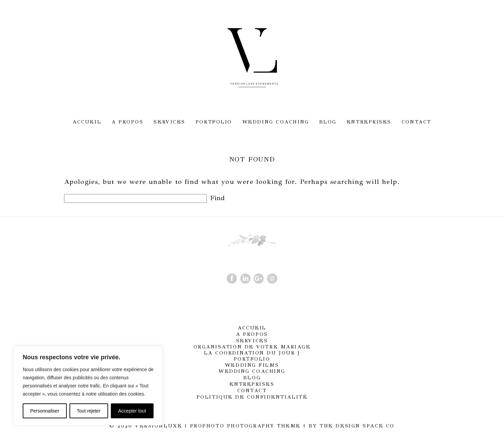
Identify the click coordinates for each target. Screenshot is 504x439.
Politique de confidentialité (252, 397)
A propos (127, 122)
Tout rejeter (89, 411)
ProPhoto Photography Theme (245, 426)
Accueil (87, 122)
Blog (328, 122)
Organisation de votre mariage (252, 347)
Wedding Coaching (276, 122)
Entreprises (369, 122)
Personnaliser (45, 411)
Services (169, 122)
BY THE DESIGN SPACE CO (352, 426)
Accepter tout (132, 411)
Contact (417, 122)
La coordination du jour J (252, 353)
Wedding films (252, 365)
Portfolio (214, 122)
